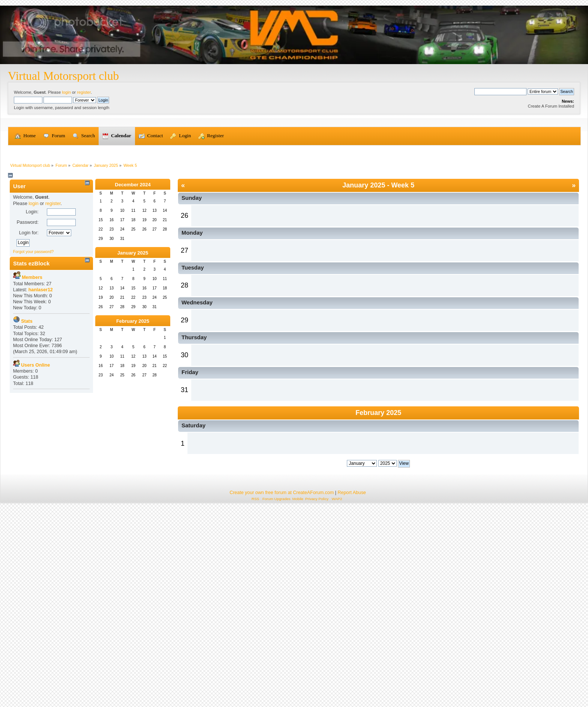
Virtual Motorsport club (63, 76)
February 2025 (133, 426)
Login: (32, 317)
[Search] (500, 91)
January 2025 (133, 358)
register (84, 92)
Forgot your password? (33, 356)
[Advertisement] (294, 202)
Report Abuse (352, 691)
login (66, 92)
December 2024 (133, 290)
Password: (27, 327)
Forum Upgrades (277, 697)
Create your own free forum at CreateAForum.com (282, 691)
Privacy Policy (317, 697)
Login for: (29, 338)
